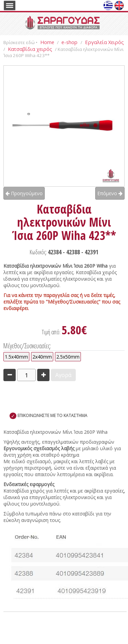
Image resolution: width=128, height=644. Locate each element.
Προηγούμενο (24, 193)
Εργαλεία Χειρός (104, 42)
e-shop (70, 42)
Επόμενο (110, 193)
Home (47, 42)
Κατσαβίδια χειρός (30, 49)
